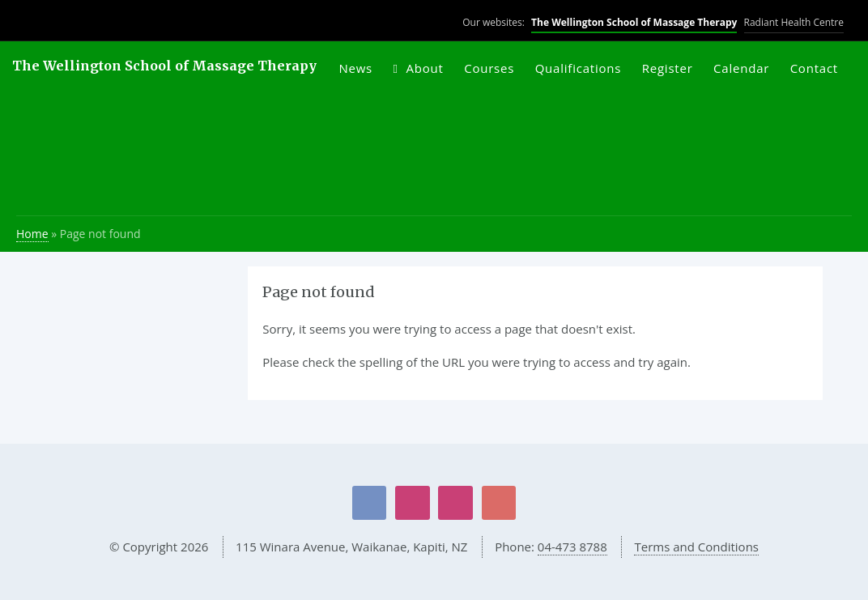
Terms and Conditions (696, 547)
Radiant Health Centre (794, 22)
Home (32, 234)
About (425, 68)
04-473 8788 (572, 547)
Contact (814, 68)
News (355, 68)
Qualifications (579, 68)
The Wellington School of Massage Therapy (634, 22)
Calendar (741, 68)
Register (668, 68)
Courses (489, 68)
